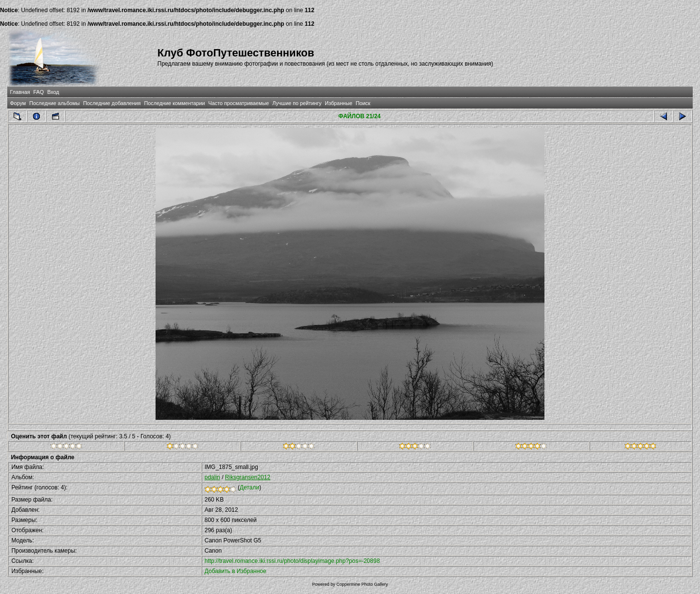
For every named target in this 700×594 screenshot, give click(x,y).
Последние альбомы (54, 103)
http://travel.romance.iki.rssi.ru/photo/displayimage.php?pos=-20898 (292, 561)
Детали (249, 487)
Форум (18, 103)
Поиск (363, 103)
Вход (53, 92)
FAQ (39, 92)
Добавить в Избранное (236, 571)
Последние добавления (112, 103)
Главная (20, 92)
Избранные (338, 103)
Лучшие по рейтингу (297, 103)
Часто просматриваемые (239, 103)
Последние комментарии (174, 103)
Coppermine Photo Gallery (362, 584)
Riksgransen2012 (248, 477)
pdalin (212, 477)
